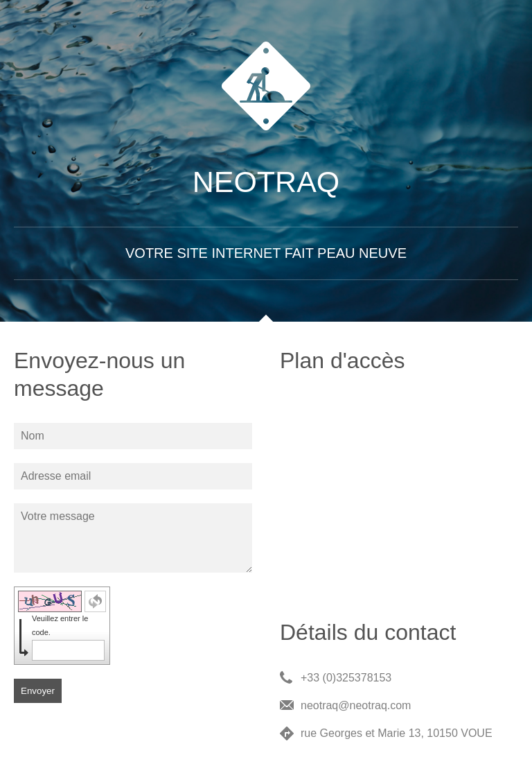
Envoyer (38, 691)
